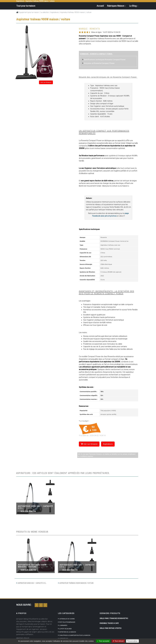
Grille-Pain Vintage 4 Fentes (111, 628)
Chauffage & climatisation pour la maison (75, 635)
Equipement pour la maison (28, 12)
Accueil (100, 6)
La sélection (45, 12)
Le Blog (134, 6)
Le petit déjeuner (65, 629)
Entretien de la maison (68, 632)
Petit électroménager (67, 622)
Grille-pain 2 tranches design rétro (114, 618)
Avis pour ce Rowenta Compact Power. (99, 63)
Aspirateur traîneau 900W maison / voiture (32, 566)
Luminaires (63, 625)
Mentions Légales (23, 638)
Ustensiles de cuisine (67, 619)
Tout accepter (103, 641)
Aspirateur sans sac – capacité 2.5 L (35, 507)
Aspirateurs (55, 12)
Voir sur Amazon (46, 82)
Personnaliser (132, 641)
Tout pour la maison (26, 6)
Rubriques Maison (116, 6)
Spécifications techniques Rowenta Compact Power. (105, 60)
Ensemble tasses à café (109, 623)
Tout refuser (118, 641)
